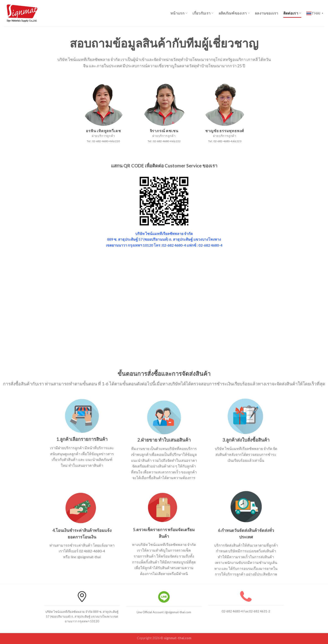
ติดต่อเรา (292, 13)
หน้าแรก (179, 13)
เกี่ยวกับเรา (203, 13)
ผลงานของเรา (267, 13)
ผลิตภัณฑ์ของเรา (234, 13)
